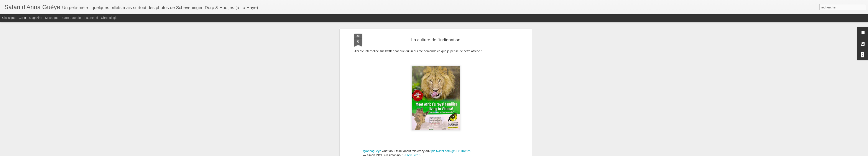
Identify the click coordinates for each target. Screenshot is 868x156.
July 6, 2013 (412, 153)
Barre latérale (71, 18)
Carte (22, 18)
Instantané (91, 18)
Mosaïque (52, 18)
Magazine (36, 18)
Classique (9, 18)
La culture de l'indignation (436, 40)
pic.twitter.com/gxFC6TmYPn (451, 149)
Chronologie (109, 18)
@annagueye (372, 149)
